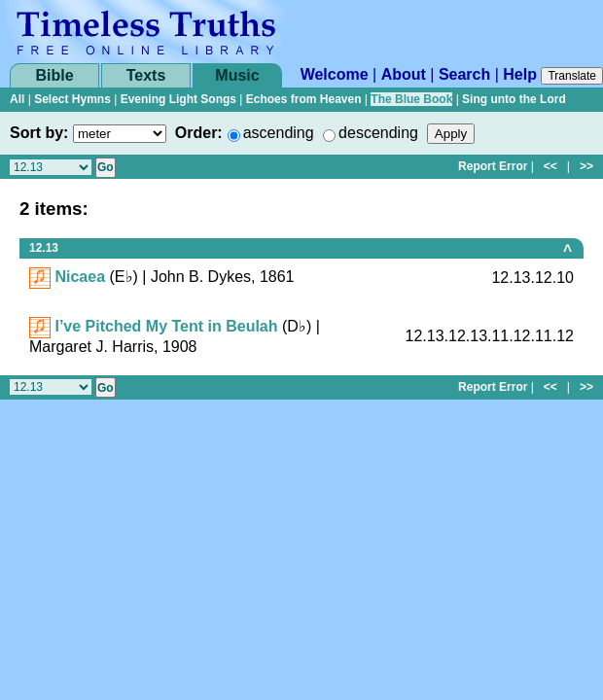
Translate (572, 76)
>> (586, 166)
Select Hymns (72, 99)
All (17, 99)
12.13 (44, 248)
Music (237, 75)
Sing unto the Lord (514, 99)
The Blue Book (411, 99)
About (404, 74)
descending (378, 133)
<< (550, 166)
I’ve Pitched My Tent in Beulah (166, 326)
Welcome (335, 74)
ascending (279, 133)
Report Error (493, 166)
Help (520, 74)
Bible (54, 75)
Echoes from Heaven (304, 99)
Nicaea (80, 277)
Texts (146, 75)
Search (464, 74)
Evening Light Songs (178, 99)
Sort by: (39, 133)
